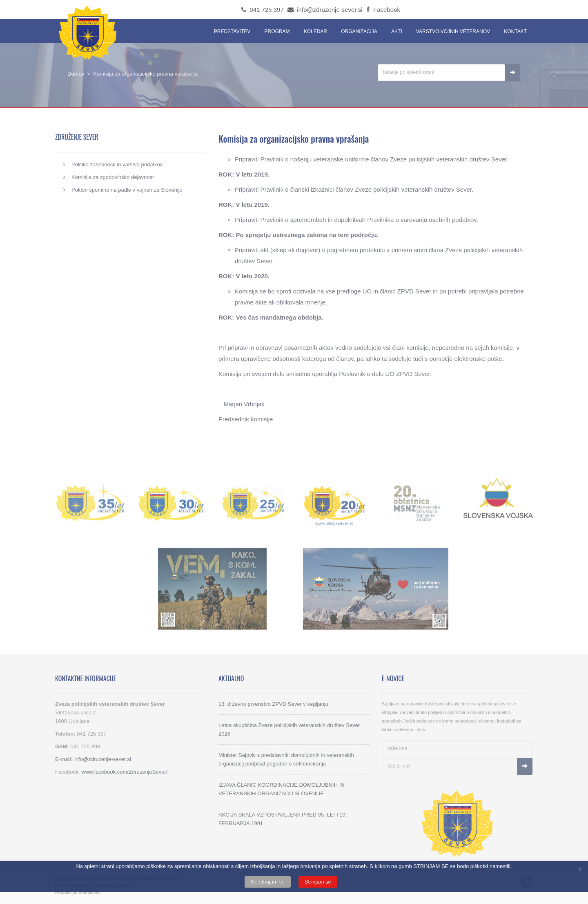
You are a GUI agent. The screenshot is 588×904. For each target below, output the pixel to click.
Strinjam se (318, 882)
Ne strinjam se (268, 882)
